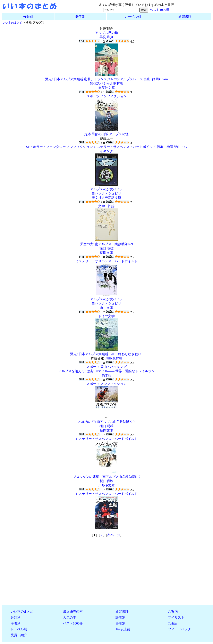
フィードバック (179, 629)
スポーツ (93, 96)
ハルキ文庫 (106, 485)
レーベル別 (133, 17)
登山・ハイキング (113, 367)
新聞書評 (185, 17)
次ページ (114, 535)
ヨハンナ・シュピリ (106, 193)
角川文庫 (106, 308)
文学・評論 (106, 206)
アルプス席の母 (106, 33)
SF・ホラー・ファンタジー (46, 147)
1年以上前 (123, 629)
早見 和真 (106, 37)
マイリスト (176, 617)
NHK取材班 (114, 358)
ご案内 (173, 611)
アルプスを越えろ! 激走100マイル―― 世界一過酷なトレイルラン (106, 371)
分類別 (28, 17)
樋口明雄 (106, 481)
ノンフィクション (113, 96)
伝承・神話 (165, 147)
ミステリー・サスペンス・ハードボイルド (125, 147)
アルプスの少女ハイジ (106, 189)
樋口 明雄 (106, 248)
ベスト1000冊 (160, 10)
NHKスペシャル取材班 (107, 83)
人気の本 (70, 617)
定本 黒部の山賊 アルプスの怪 (106, 134)
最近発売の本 (73, 611)
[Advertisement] (106, 573)
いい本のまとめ (12, 23)
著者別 (80, 17)
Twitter (173, 623)
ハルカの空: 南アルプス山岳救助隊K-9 (106, 422)
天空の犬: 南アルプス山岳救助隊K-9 (106, 244)
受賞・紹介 (19, 635)
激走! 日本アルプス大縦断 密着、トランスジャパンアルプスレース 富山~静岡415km (106, 79)
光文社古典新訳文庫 (106, 198)
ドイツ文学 (106, 316)
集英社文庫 (106, 88)
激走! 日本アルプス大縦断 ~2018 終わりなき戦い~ (107, 354)
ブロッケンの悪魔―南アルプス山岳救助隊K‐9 (107, 477)
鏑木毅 (106, 375)
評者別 (120, 617)
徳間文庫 (106, 253)
